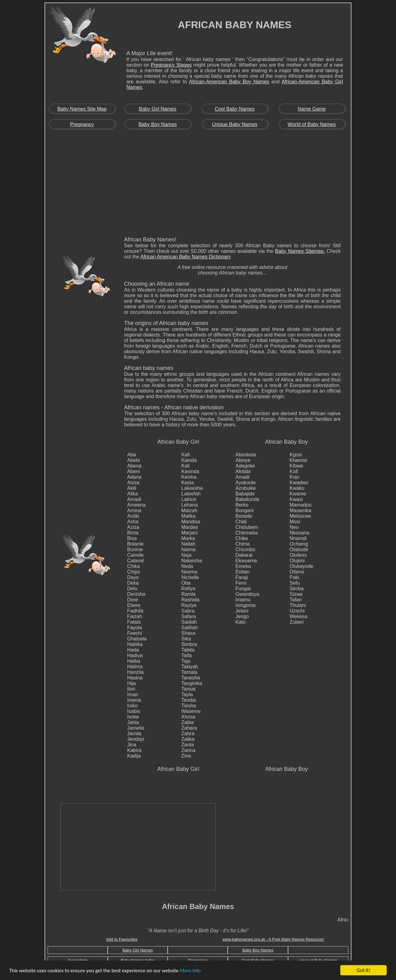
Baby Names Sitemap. (300, 251)
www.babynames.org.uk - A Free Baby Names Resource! (273, 939)
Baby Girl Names (158, 109)
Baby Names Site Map (82, 109)
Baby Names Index (138, 960)
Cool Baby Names (235, 109)
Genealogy (78, 960)
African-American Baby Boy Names (229, 82)
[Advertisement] (198, 185)
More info (190, 971)
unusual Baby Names (318, 960)
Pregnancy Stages (171, 65)
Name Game (312, 109)
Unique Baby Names (235, 124)
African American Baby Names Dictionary (186, 257)
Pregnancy (82, 124)
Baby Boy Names (158, 124)
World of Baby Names (312, 124)
